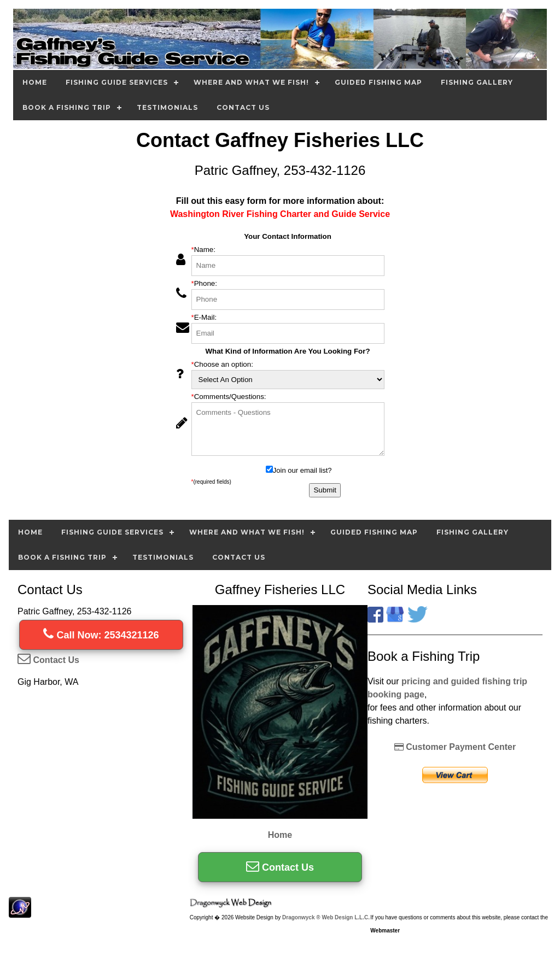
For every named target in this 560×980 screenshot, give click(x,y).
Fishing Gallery (477, 82)
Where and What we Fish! (251, 82)
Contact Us (243, 107)
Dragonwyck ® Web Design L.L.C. (326, 917)
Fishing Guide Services (117, 82)
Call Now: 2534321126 (101, 635)
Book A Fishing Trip (67, 107)
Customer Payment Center (455, 747)
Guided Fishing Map (378, 82)
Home (35, 82)
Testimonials (167, 107)
